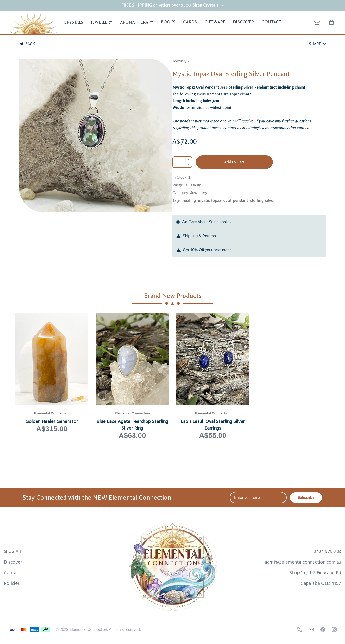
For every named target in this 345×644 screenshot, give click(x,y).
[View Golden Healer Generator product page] (52, 376)
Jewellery (102, 25)
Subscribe (306, 497)
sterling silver (262, 200)
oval (227, 200)
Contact (271, 22)
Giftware (215, 22)
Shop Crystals (208, 5)
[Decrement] (189, 165)
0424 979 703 (327, 551)
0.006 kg (194, 185)
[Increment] (189, 159)
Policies (12, 583)
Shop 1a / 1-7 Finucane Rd (315, 572)
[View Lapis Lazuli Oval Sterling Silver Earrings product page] (213, 376)
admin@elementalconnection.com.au (303, 562)
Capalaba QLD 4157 (321, 583)
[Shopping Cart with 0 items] (332, 22)
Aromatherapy (137, 25)
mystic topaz (210, 200)
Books (168, 22)
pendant (240, 200)
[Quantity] (179, 162)
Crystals (73, 25)
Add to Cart (234, 162)
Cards (190, 22)
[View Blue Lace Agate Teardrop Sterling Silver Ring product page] (132, 376)
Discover (243, 22)
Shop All (12, 551)
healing (189, 200)
